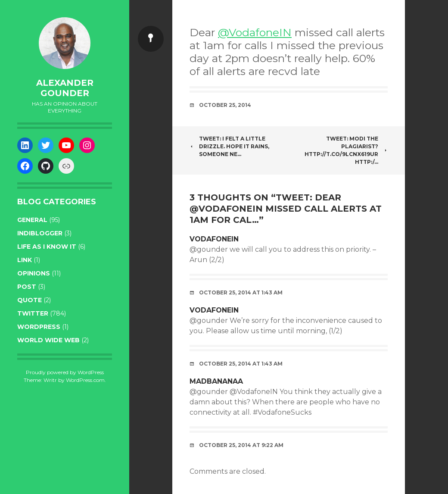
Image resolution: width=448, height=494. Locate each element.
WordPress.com (85, 380)
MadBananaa (216, 381)
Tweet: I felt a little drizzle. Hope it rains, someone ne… (229, 146)
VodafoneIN (214, 239)
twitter (33, 313)
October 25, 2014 (225, 105)
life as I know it (47, 247)
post (27, 287)
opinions (34, 273)
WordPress (39, 327)
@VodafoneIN (255, 32)
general (32, 220)
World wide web (48, 340)
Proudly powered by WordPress (65, 372)
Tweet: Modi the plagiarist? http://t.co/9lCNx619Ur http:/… (346, 150)
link (25, 260)
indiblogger (40, 233)
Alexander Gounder (65, 88)
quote (30, 300)
